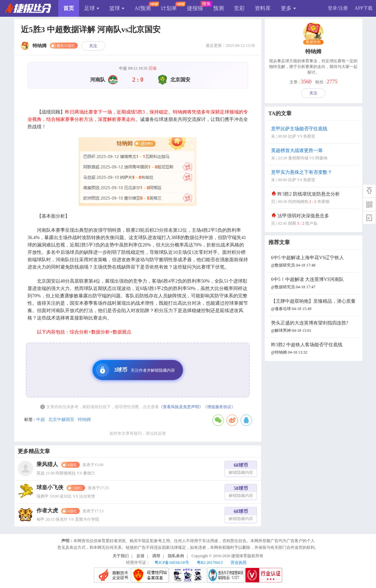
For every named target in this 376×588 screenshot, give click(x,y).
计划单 (169, 8)
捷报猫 (195, 8)
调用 (156, 556)
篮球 (117, 8)
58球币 (241, 493)
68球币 (241, 470)
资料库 (263, 8)
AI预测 (143, 8)
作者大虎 (47, 510)
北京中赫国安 (61, 419)
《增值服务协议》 (219, 407)
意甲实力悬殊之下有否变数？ (314, 177)
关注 (93, 46)
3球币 (135, 370)
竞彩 (239, 8)
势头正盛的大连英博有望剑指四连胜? (314, 327)
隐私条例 (176, 556)
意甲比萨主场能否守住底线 (314, 133)
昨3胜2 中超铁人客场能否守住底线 (314, 349)
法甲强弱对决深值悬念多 (314, 220)
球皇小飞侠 (50, 487)
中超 (41, 419)
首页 (69, 8)
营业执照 (239, 563)
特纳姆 (84, 419)
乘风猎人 (47, 464)
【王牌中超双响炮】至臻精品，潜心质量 (314, 306)
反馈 (140, 556)
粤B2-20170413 (210, 563)
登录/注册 (338, 8)
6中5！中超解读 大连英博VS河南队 (314, 284)
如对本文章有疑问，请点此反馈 (138, 433)
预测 (218, 8)
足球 (92, 8)
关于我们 (121, 556)
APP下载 (364, 8)
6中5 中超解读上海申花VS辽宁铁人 (314, 262)
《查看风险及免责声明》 (181, 407)
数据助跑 (314, 42)
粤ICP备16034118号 (172, 563)
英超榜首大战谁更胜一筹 (314, 155)
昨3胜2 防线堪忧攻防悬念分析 (314, 198)
